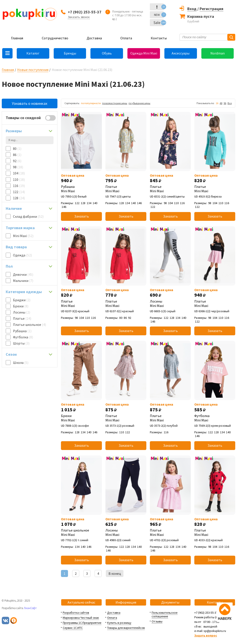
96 (225, 103)
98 (18, 167)
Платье (22, 318)
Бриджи (22, 300)
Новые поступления (33, 70)
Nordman (218, 53)
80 (17, 149)
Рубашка (22, 331)
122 (19, 192)
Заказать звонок (79, 17)
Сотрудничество (55, 38)
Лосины (22, 312)
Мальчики (23, 281)
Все (230, 103)
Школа (21, 363)
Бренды (70, 53)
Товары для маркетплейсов (126, 628)
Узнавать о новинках (30, 103)
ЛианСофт (30, 608)
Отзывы (157, 621)
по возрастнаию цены (115, 103)
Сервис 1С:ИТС (73, 628)
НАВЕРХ (225, 618)
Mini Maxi (23, 236)
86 (17, 155)
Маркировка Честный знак (81, 618)
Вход (192, 9)
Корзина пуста (201, 16)
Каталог (33, 53)
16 (217, 103)
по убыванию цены (139, 103)
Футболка (23, 337)
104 (19, 173)
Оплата (126, 38)
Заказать (82, 216)
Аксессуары (181, 53)
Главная (17, 38)
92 (17, 161)
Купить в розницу (119, 623)
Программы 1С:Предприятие (82, 623)
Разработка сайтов (76, 613)
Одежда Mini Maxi (144, 53)
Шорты (21, 343)
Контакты (159, 38)
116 (19, 186)
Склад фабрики (28, 216)
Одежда (22, 255)
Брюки (21, 306)
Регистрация (211, 9)
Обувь (107, 53)
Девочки (23, 274)
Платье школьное (29, 325)
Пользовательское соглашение (165, 614)
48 (221, 103)
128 (19, 198)
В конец (115, 573)
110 (19, 180)
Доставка (94, 38)
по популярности (91, 103)
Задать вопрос (206, 635)
